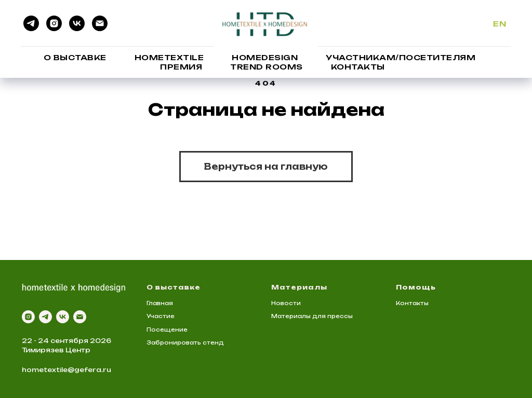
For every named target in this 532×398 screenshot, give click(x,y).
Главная (160, 303)
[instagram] (54, 23)
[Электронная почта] (100, 23)
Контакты (358, 67)
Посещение (167, 330)
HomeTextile (169, 57)
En (500, 24)
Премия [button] (181, 67)
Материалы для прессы (312, 316)
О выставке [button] (75, 57)
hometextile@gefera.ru (66, 370)
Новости (286, 303)
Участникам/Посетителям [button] (401, 57)
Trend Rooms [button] (267, 67)
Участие (161, 316)
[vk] (77, 23)
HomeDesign (265, 57)
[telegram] (31, 23)
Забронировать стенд (185, 342)
